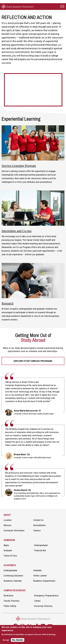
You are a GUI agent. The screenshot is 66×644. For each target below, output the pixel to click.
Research (8, 303)
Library (37, 601)
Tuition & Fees (10, 556)
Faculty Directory (12, 601)
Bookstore (9, 596)
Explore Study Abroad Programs (33, 361)
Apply (6, 545)
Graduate (8, 550)
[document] (33, 631)
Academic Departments (44, 581)
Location (8, 520)
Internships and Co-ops (17, 231)
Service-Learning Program (19, 166)
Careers (37, 531)
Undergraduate (41, 545)
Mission (7, 525)
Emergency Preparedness (46, 596)
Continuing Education (13, 576)
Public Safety (10, 606)
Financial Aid (40, 550)
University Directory (43, 606)
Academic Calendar (13, 581)
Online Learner (40, 576)
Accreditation (39, 525)
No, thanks (18, 640)
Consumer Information (14, 531)
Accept (6, 640)
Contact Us (38, 520)
